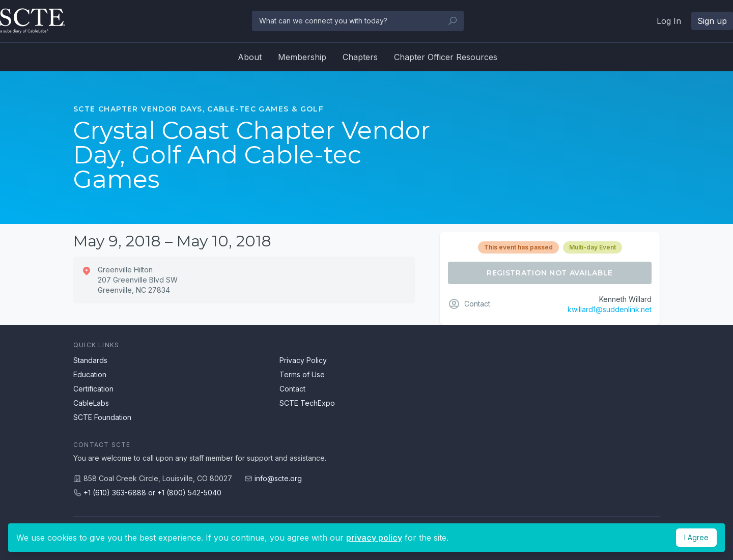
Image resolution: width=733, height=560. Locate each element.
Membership (302, 57)
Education (90, 374)
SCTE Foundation (102, 417)
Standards (90, 360)
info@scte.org (278, 478)
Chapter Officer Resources (446, 57)
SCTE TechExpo (307, 403)
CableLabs (91, 403)
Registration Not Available (550, 273)
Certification (93, 389)
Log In (669, 21)
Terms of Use (302, 374)
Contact (292, 389)
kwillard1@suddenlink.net (610, 309)
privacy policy (374, 538)
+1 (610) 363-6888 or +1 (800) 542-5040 (152, 493)
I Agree (696, 537)
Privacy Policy (303, 360)
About (250, 57)
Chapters (360, 57)
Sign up (712, 21)
